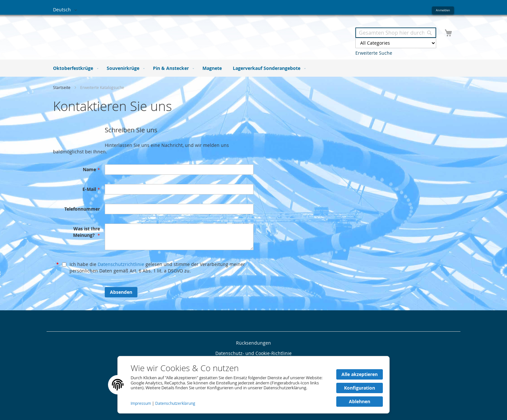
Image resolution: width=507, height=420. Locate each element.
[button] (66, 10)
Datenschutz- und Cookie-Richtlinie (253, 353)
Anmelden (443, 10)
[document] (253, 385)
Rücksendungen (253, 343)
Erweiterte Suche (374, 53)
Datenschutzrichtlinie (121, 264)
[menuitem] (74, 68)
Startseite (62, 87)
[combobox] (396, 33)
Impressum (141, 403)
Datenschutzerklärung (175, 403)
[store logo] (153, 35)
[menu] (253, 68)
